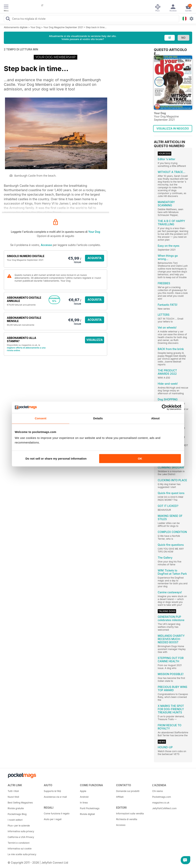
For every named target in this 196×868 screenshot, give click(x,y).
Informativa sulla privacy (21, 831)
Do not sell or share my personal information (56, 459)
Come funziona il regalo (57, 813)
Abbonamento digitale (16, 27)
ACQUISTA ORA (95, 259)
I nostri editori (15, 820)
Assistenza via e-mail (55, 797)
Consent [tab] (41, 418)
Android (84, 797)
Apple (83, 791)
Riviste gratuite (16, 808)
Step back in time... (96, 27)
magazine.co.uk (161, 803)
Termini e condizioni (19, 843)
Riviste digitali (87, 814)
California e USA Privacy (21, 837)
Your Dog (36, 27)
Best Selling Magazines (20, 803)
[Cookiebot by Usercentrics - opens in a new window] (165, 407)
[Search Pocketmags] (8, 19)
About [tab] (155, 418)
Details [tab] (98, 418)
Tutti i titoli (13, 791)
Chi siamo (158, 791)
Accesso (46, 245)
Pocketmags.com (162, 797)
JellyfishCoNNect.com (164, 808)
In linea (84, 803)
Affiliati (120, 797)
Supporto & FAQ (52, 791)
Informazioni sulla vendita (130, 813)
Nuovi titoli (13, 797)
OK (140, 459)
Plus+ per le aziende (19, 826)
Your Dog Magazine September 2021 (63, 27)
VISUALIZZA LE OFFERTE (95, 341)
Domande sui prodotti (128, 791)
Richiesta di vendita (127, 819)
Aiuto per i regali (53, 819)
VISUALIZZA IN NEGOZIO (173, 128)
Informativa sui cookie (20, 849)
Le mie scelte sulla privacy (22, 854)
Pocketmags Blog (17, 814)
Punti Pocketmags (90, 808)
